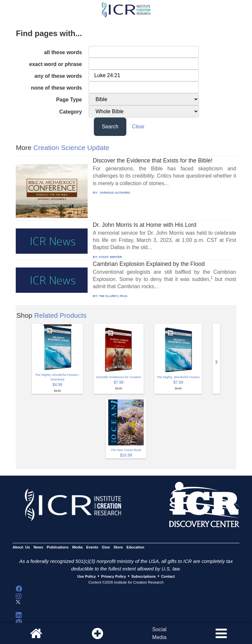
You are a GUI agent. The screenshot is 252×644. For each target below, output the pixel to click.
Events (92, 547)
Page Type (69, 100)
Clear (138, 127)
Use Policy (86, 576)
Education (136, 547)
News (38, 547)
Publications (58, 547)
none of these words (56, 88)
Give (106, 547)
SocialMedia (159, 633)
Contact (168, 576)
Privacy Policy (114, 576)
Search (110, 127)
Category (70, 112)
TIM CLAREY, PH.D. (113, 296)
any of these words (58, 76)
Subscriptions (143, 576)
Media (77, 547)
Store (118, 547)
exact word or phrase (56, 64)
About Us (21, 547)
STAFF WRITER (110, 257)
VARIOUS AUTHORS (114, 193)
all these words (63, 52)
